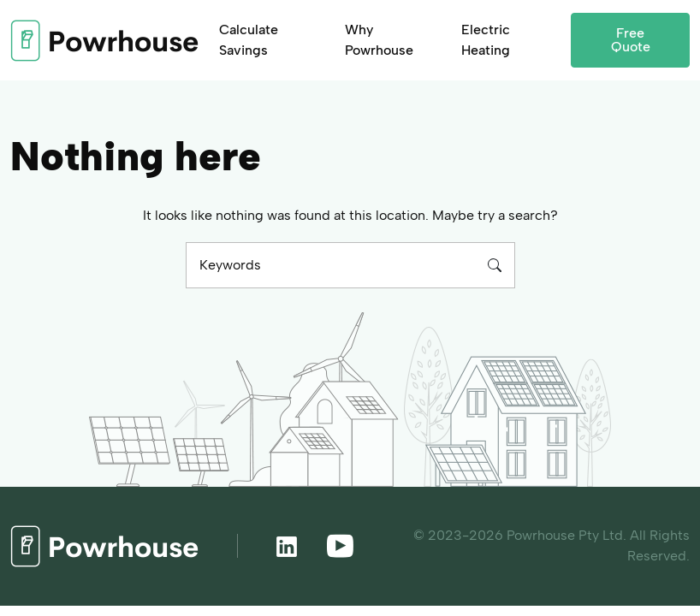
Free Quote (631, 40)
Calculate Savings (249, 40)
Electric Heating (486, 40)
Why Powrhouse (379, 40)
